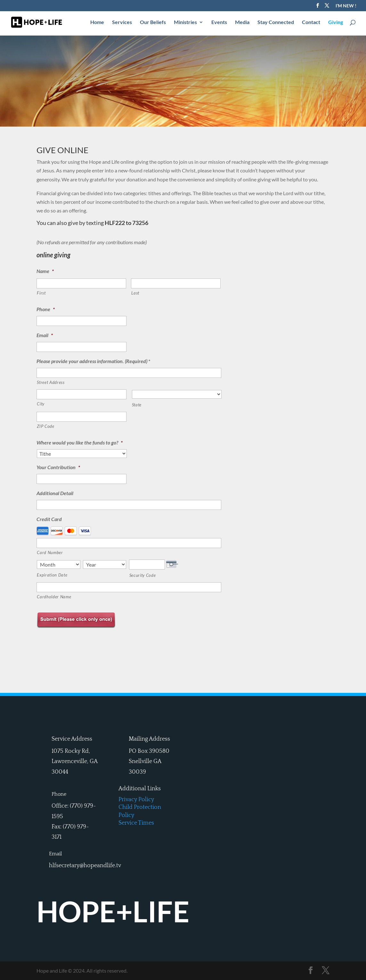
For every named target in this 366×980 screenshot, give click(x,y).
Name (45, 271)
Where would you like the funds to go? (80, 442)
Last (135, 293)
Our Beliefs (153, 23)
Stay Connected (276, 23)
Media (242, 23)
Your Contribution (58, 467)
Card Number (50, 552)
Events (219, 23)
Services (122, 23)
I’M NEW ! (346, 6)
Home (97, 23)
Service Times (136, 823)
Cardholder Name (54, 597)
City (41, 404)
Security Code (143, 575)
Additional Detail (55, 493)
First (41, 293)
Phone (46, 309)
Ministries (185, 23)
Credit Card (49, 519)
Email (45, 335)
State (137, 405)
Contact (311, 23)
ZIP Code (45, 426)
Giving (336, 23)
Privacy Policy (136, 800)
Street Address (51, 382)
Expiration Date (52, 575)
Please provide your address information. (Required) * (93, 361)
